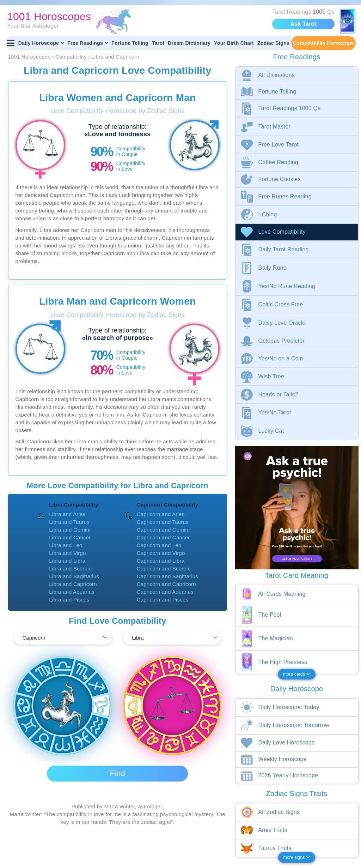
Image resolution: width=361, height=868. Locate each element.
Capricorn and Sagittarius (167, 576)
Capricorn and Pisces (163, 600)
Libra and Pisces (69, 600)
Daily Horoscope (41, 43)
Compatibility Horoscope (323, 43)
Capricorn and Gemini (163, 530)
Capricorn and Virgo (161, 553)
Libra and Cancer (70, 537)
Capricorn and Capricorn (166, 584)
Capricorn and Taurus (163, 522)
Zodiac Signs (273, 43)
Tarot (158, 43)
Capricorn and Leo (159, 545)
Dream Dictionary (189, 43)
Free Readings (88, 43)
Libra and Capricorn (73, 584)
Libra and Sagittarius (74, 576)
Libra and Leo (66, 545)
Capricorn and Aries (161, 514)
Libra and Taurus (69, 522)
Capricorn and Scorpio (164, 568)
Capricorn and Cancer (163, 537)
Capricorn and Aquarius (165, 592)
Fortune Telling (130, 43)
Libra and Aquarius (72, 592)
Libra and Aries (67, 514)
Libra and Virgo (67, 553)
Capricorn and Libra (161, 561)
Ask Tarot (303, 24)
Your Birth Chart (234, 43)
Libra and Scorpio (70, 568)
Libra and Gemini (70, 530)
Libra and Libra (67, 561)
